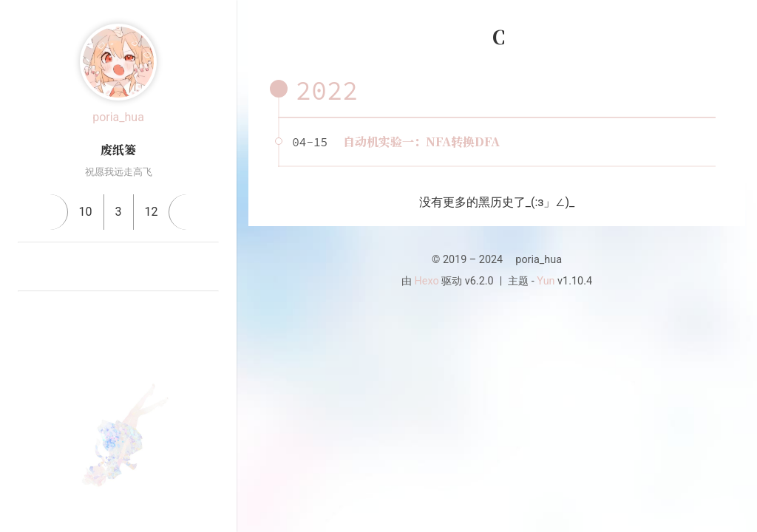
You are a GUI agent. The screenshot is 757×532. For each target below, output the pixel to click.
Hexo (427, 281)
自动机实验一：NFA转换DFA (421, 141)
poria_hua (118, 117)
